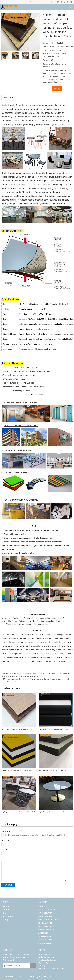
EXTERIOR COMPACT (45, 916)
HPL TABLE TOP (57, 43)
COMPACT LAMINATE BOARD (48, 930)
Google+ (61, 2)
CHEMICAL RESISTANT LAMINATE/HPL (51, 920)
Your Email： (6, 850)
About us (6, 906)
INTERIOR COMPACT (45, 913)
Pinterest (68, 2)
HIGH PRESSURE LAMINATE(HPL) (49, 910)
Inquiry (48, 2)
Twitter (58, 2)
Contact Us (40, 2)
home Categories (8, 916)
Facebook (55, 2)
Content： (5, 859)
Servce (5, 913)
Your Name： (6, 841)
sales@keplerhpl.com (50, 960)
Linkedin (65, 2)
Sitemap (6, 920)
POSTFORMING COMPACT (47, 926)
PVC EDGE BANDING (45, 943)
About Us (32, 2)
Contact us (6, 910)
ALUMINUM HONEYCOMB (47, 936)
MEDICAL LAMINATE (45, 923)
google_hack (47, 963)
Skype (71, 2)
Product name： (7, 831)
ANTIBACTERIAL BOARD (46, 940)
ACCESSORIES (43, 933)
